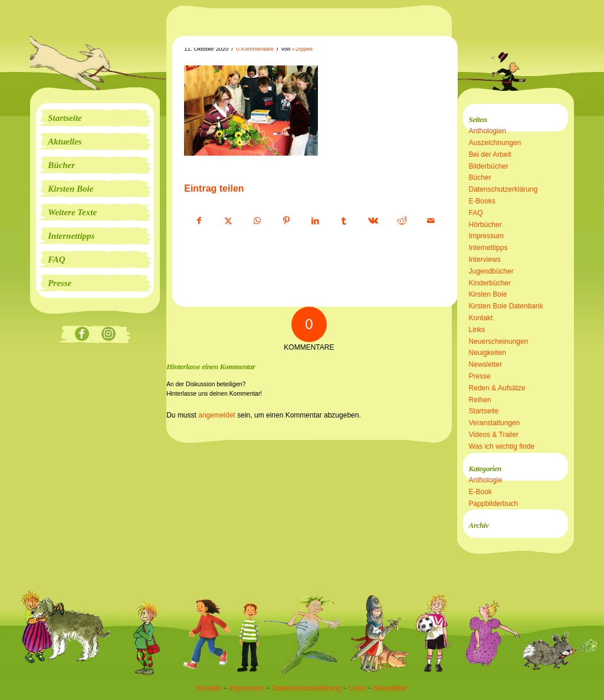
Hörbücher (485, 225)
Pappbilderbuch (493, 504)
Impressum (486, 236)
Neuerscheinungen (499, 341)
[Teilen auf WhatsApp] (257, 221)
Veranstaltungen (495, 423)
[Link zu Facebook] (82, 335)
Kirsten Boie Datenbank (506, 306)
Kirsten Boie (488, 294)
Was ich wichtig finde (502, 446)
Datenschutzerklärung (503, 189)
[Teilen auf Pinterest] (286, 221)
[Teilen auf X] (228, 221)
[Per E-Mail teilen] (431, 221)
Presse (480, 376)
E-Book (480, 492)
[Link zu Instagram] (108, 335)
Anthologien (488, 131)
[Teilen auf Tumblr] (344, 221)
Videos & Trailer (494, 435)
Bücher (480, 178)
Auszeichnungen (495, 143)
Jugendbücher (491, 271)
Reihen (480, 400)
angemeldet (217, 415)
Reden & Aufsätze (497, 388)
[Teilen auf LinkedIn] (315, 221)
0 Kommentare (255, 49)
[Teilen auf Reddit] (402, 221)
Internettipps (488, 248)
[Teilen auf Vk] (373, 221)
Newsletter (486, 364)
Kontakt (481, 318)
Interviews (485, 259)
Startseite (484, 411)
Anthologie (486, 480)
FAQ (476, 213)
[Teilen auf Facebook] (199, 221)
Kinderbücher (490, 283)
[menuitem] (95, 118)
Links (477, 330)
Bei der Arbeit (490, 155)
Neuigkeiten (488, 353)
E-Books (482, 201)
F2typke (302, 49)
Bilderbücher (489, 166)
